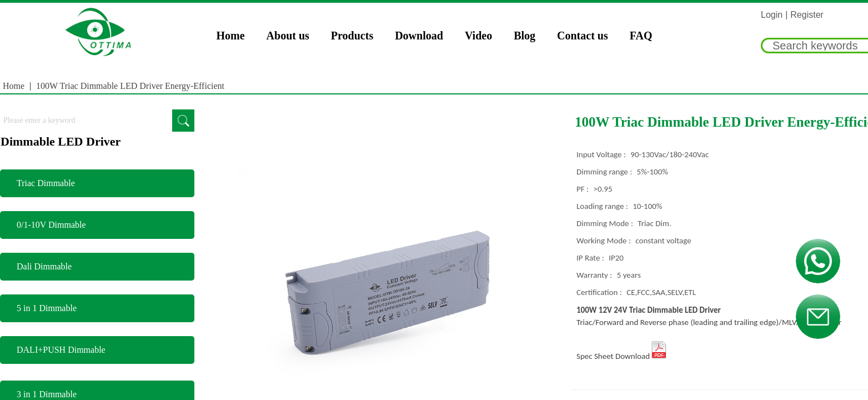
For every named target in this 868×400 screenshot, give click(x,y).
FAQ (641, 36)
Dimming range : (605, 172)
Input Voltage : (602, 154)
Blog (525, 36)
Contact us (583, 36)
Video (478, 36)
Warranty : (595, 275)
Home (231, 36)
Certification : (600, 292)
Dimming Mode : (606, 223)
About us (288, 36)
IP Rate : (591, 258)
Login (772, 15)
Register (807, 15)
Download (419, 36)
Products (352, 36)
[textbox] (86, 121)
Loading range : (603, 206)
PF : (583, 189)
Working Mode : (604, 241)
